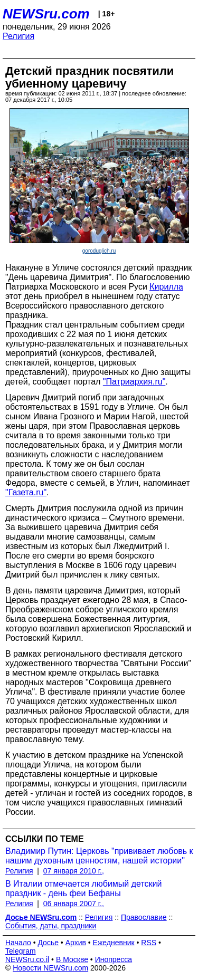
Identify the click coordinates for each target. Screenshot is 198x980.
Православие (144, 917)
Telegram (21, 951)
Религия (18, 36)
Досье (48, 943)
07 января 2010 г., (74, 871)
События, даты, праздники (51, 926)
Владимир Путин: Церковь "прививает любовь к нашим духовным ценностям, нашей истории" (99, 856)
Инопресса (114, 959)
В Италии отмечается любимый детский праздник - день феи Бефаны (83, 888)
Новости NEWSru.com (50, 968)
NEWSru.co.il (27, 959)
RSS (149, 943)
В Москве (72, 959)
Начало (18, 943)
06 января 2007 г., (74, 904)
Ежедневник (114, 943)
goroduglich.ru (99, 251)
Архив (76, 943)
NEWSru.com (46, 14)
